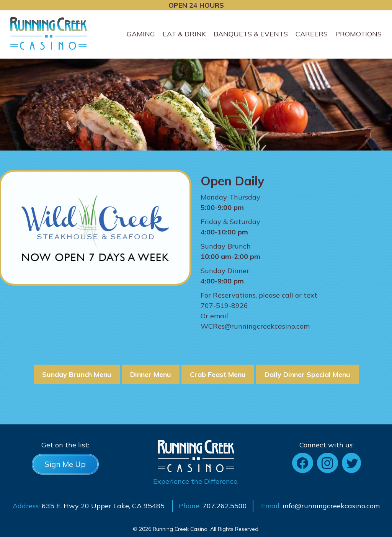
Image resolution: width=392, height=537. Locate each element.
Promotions (359, 34)
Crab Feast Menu (218, 374)
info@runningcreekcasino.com (331, 506)
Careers (312, 34)
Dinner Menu (151, 374)
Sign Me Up (65, 464)
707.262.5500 (225, 506)
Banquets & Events (251, 34)
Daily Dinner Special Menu (307, 374)
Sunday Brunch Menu (77, 374)
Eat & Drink (184, 34)
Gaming (141, 34)
